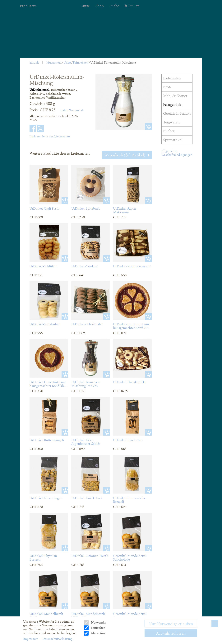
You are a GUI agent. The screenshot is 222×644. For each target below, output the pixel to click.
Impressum (31, 639)
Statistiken (98, 628)
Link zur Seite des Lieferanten (50, 136)
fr (126, 6)
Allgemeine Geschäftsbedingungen (177, 153)
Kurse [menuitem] (85, 6)
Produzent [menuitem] (28, 6)
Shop (68, 62)
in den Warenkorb (72, 110)
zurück (34, 62)
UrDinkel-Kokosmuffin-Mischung (113, 62)
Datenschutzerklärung (57, 639)
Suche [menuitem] (114, 6)
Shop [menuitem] (100, 6)
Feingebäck (81, 62)
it (131, 6)
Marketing (98, 633)
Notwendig (98, 622)
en (137, 6)
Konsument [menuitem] (54, 62)
